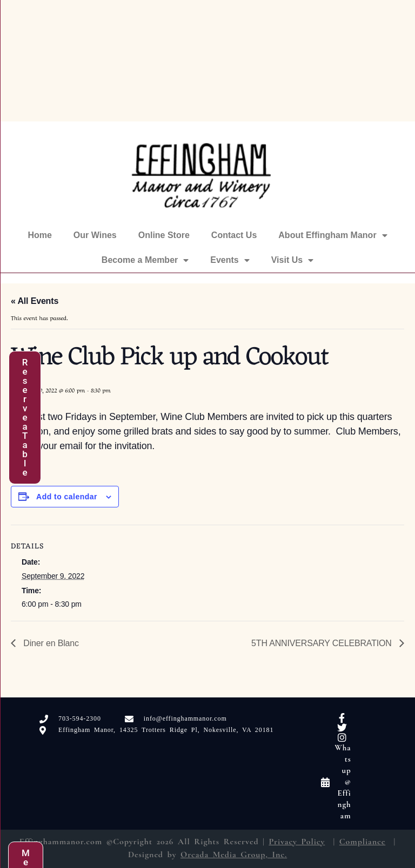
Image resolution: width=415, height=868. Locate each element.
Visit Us (292, 260)
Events (230, 260)
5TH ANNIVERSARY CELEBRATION (323, 643)
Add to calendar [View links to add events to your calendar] (67, 497)
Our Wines (95, 235)
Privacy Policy (297, 842)
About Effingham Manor (333, 235)
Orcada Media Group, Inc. (234, 855)
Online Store (164, 235)
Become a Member (145, 260)
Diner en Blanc (50, 643)
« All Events (35, 301)
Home (39, 235)
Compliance (362, 842)
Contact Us (234, 235)
